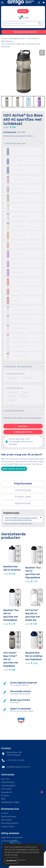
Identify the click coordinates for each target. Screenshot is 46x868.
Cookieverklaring (9, 841)
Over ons (5, 779)
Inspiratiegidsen (8, 786)
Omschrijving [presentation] (23, 490)
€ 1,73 (9, 624)
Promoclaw (6, 789)
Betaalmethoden (9, 817)
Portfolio (5, 796)
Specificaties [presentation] (23, 503)
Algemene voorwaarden (12, 837)
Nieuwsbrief (6, 792)
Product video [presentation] (23, 497)
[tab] (23, 484)
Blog (3, 799)
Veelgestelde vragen (10, 802)
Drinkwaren (33, 39)
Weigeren (23, 860)
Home (4, 39)
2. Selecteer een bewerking (18, 367)
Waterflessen (7, 41)
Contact (5, 813)
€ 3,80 (9, 670)
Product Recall (8, 827)
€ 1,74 (31, 581)
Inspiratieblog (8, 782)
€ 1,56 (9, 574)
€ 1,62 (31, 663)
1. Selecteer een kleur (15, 143)
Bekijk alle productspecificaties (18, 136)
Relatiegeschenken (17, 39)
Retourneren (7, 820)
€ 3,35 (31, 624)
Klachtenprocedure (10, 823)
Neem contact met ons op (14, 469)
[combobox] (20, 23)
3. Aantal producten (14, 411)
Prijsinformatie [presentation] (23, 484)
